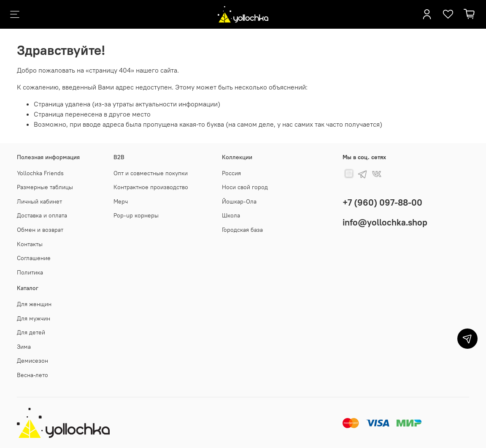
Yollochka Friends (40, 173)
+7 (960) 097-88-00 (382, 202)
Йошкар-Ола (239, 201)
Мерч (121, 201)
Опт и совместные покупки (151, 173)
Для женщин (34, 304)
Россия (231, 173)
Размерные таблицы (45, 187)
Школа (231, 215)
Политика (30, 272)
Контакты (30, 244)
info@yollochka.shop (385, 222)
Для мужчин (34, 318)
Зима (24, 347)
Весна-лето (32, 375)
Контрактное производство (151, 187)
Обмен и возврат (40, 230)
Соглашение (34, 258)
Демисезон (32, 361)
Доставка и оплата (42, 215)
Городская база (242, 230)
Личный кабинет (39, 201)
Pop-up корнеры (136, 215)
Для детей (31, 332)
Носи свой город (245, 187)
